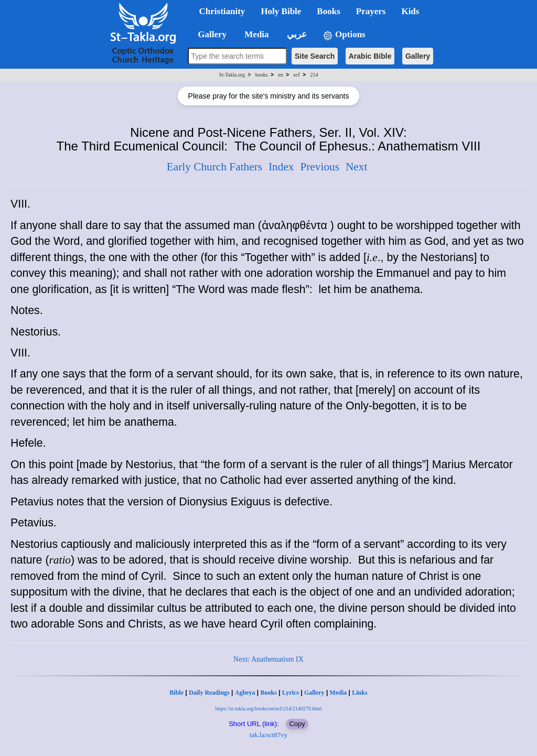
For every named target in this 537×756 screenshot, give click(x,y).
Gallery (418, 56)
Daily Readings (209, 693)
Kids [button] (410, 11)
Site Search (315, 56)
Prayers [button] (371, 11)
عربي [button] (296, 34)
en (280, 75)
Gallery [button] (209, 34)
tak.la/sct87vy (269, 735)
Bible (176, 693)
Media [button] (256, 34)
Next (356, 167)
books (262, 75)
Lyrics (291, 693)
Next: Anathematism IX (268, 659)
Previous (320, 167)
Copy (297, 724)
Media (339, 693)
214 (314, 75)
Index (281, 167)
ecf (297, 75)
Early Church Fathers (214, 167)
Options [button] (344, 35)
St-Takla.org (232, 75)
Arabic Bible (370, 56)
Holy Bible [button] (281, 11)
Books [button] (328, 11)
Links (359, 693)
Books (268, 693)
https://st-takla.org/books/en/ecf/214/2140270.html (268, 709)
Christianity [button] (222, 11)
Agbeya (245, 693)
